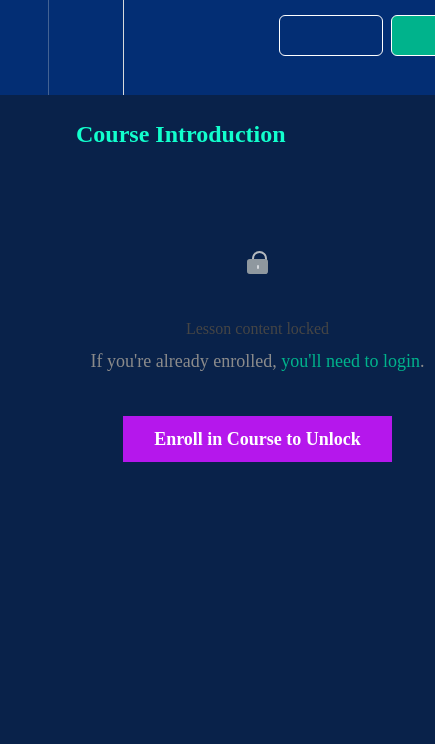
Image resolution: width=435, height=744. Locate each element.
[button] (24, 47)
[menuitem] (85, 47)
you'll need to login (350, 361)
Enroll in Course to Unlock (257, 439)
